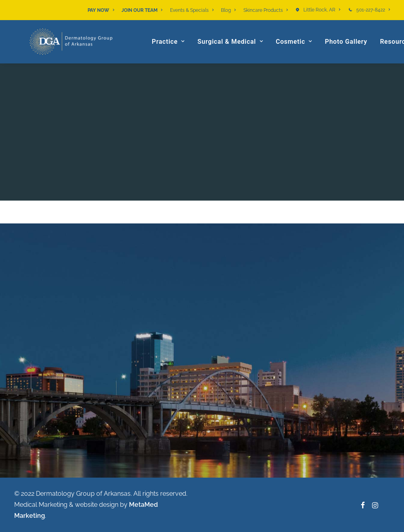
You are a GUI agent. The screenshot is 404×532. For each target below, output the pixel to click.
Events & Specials (192, 10)
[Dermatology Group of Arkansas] (77, 53)
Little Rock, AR (322, 10)
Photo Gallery (353, 53)
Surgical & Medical (237, 53)
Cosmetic (301, 53)
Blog (228, 10)
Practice (175, 53)
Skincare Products (266, 10)
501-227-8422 (373, 10)
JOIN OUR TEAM (142, 10)
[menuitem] (102, 10)
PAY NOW (101, 10)
